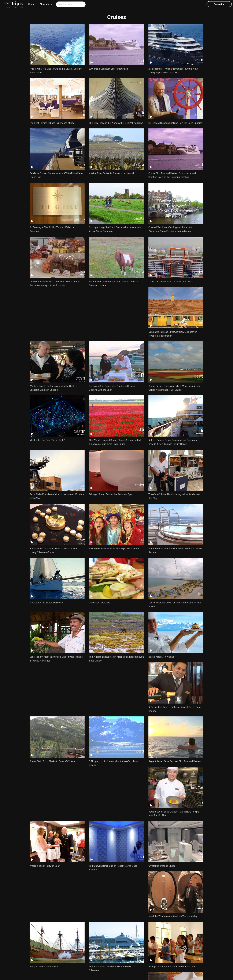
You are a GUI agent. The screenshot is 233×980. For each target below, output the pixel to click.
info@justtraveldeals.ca (136, 966)
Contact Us (142, 954)
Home (31, 4)
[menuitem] (13, 5)
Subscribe (219, 4)
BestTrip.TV (104, 972)
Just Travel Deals (94, 954)
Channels (45, 4)
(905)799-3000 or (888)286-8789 (109, 966)
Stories (128, 954)
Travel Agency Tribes (131, 972)
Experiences (113, 954)
